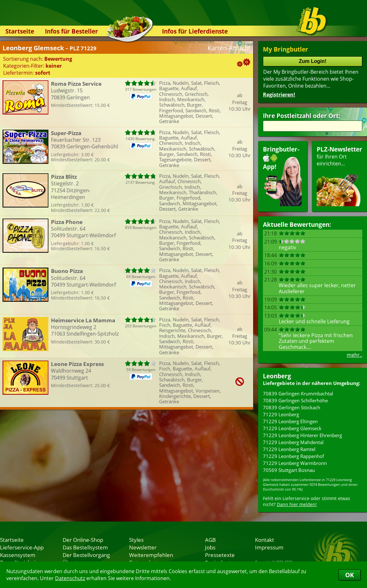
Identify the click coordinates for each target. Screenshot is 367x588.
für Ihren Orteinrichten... (339, 176)
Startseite (20, 31)
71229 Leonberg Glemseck (292, 428)
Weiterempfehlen (151, 555)
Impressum (269, 547)
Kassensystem (18, 555)
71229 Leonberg (281, 414)
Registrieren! (279, 95)
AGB (210, 540)
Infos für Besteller (72, 31)
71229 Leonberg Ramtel (289, 449)
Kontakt (264, 540)
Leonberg (277, 376)
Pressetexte (220, 555)
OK (350, 575)
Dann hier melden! (297, 504)
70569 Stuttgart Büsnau (289, 470)
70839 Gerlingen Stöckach (292, 407)
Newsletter (143, 547)
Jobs (210, 547)
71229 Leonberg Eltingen (290, 421)
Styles (136, 540)
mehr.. (355, 355)
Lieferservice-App (22, 547)
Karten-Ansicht (229, 48)
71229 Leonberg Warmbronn (295, 463)
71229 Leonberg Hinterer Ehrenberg (302, 435)
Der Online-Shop (83, 540)
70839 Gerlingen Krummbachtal (298, 393)
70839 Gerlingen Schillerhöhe (295, 400)
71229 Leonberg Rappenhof (293, 456)
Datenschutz (70, 578)
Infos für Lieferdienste (195, 31)
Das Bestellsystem (85, 547)
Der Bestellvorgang (86, 555)
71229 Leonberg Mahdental (293, 442)
